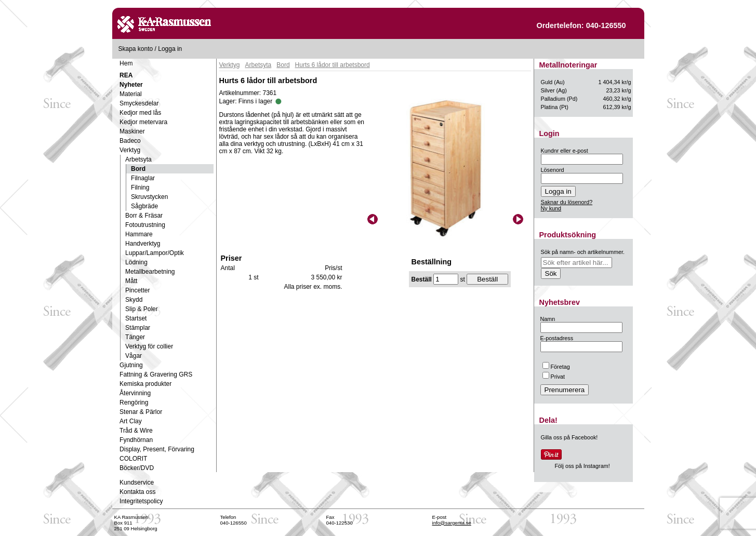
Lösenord (553, 170)
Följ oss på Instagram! (582, 466)
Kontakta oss (137, 492)
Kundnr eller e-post (565, 151)
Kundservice (137, 483)
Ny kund (551, 208)
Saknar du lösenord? (567, 202)
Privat (554, 377)
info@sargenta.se (452, 523)
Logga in (170, 49)
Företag (556, 367)
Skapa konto (136, 49)
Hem (126, 63)
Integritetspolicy (141, 501)
